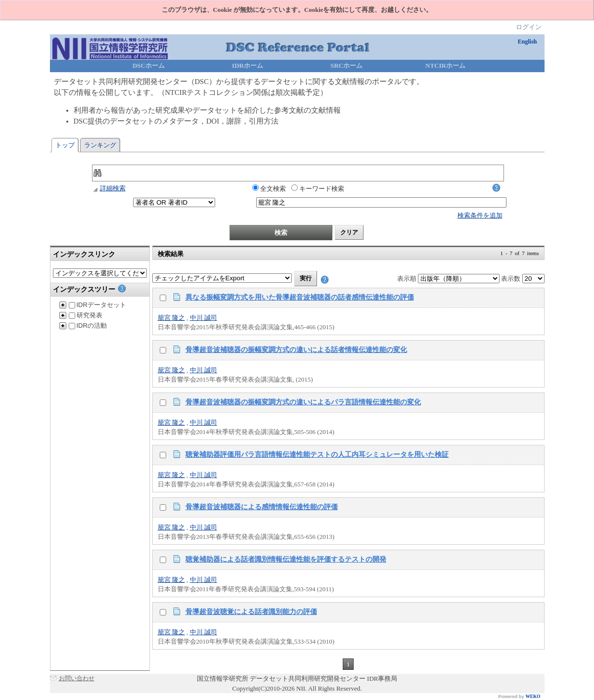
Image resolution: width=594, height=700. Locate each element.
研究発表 (86, 315)
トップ (65, 145)
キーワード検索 (318, 188)
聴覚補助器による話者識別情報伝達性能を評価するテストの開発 (286, 559)
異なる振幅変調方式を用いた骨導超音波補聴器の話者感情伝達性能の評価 (300, 297)
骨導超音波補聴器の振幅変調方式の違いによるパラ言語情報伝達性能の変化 (303, 402)
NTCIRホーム (445, 66)
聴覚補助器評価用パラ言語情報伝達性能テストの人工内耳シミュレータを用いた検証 (317, 454)
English (527, 42)
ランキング (100, 145)
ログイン (529, 27)
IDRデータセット (97, 305)
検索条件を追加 (480, 215)
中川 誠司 (204, 318)
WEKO (533, 697)
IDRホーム (248, 66)
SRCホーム (346, 66)
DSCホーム (149, 66)
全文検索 (269, 188)
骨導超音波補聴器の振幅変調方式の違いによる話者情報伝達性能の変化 (296, 350)
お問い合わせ (77, 678)
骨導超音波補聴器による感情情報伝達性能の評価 (262, 507)
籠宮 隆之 (171, 318)
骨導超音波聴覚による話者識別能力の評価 (251, 612)
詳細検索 (109, 188)
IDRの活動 (88, 326)
